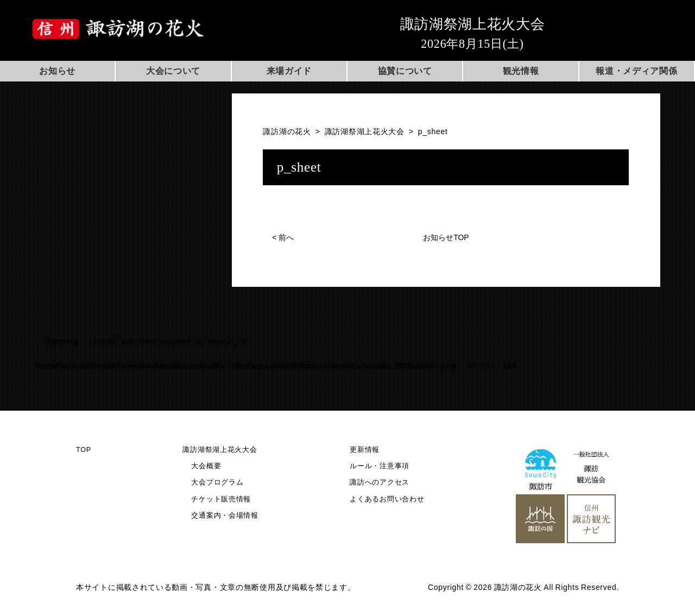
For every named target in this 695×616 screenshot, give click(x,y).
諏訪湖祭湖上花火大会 (220, 450)
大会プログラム (217, 482)
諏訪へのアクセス (380, 482)
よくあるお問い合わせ (387, 499)
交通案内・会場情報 (225, 516)
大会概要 (206, 466)
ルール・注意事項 (380, 466)
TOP (84, 450)
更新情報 (365, 450)
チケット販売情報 (221, 499)
